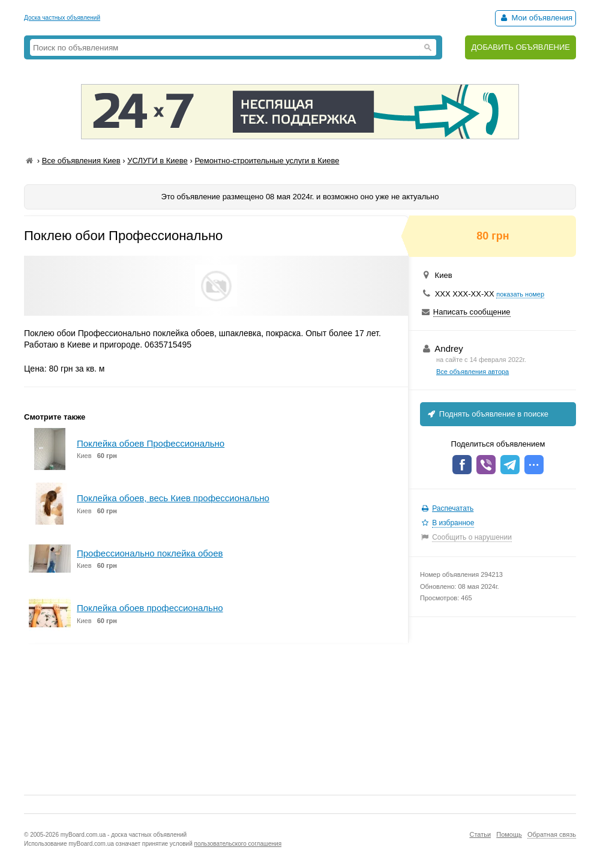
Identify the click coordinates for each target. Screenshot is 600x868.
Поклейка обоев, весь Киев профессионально (173, 498)
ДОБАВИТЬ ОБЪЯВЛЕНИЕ (520, 47)
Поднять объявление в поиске (487, 414)
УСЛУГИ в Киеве (157, 161)
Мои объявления (535, 18)
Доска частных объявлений (62, 18)
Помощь (509, 834)
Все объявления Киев (81, 161)
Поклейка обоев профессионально (150, 608)
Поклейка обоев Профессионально (151, 443)
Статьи (480, 834)
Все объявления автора (472, 372)
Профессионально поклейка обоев (150, 553)
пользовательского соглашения (238, 844)
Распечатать (453, 508)
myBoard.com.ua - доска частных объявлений (124, 835)
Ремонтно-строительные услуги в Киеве (267, 161)
